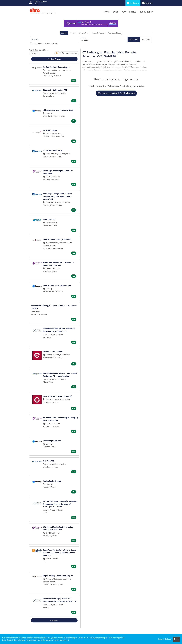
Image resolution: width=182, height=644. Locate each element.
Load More (54, 620)
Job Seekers (133, 3)
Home (107, 12)
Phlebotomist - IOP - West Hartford (58, 110)
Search (64, 33)
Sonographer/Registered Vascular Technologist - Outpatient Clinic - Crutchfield (57, 196)
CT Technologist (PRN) (53, 150)
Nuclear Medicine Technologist (56, 67)
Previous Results (54, 59)
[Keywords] (54, 39)
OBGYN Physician (50, 130)
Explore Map (84, 33)
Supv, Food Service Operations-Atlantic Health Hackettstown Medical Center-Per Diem (60, 553)
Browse (72, 33)
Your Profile (129, 12)
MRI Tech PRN (49, 461)
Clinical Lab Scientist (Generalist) (57, 239)
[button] (146, 39)
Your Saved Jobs (115, 33)
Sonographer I (49, 219)
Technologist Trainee (52, 441)
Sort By (34, 53)
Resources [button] (146, 12)
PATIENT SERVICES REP (53, 351)
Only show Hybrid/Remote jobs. (45, 43)
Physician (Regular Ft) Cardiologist (58, 576)
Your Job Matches (98, 33)
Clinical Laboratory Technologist (57, 285)
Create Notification (70, 53)
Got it (176, 639)
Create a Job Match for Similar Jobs (116, 93)
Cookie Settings (165, 639)
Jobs (116, 12)
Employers (147, 3)
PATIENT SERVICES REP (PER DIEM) (58, 396)
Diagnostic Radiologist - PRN (55, 90)
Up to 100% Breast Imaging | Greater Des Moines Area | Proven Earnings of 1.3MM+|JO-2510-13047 (60, 504)
